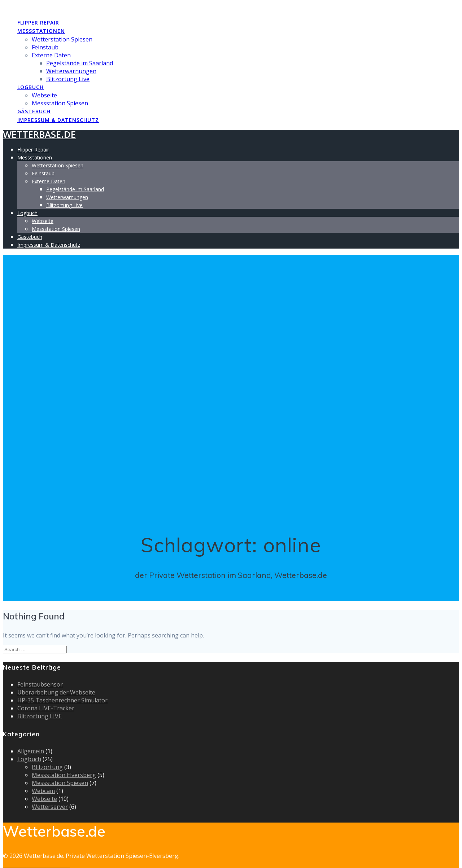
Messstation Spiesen (60, 103)
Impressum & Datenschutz (58, 120)
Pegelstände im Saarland (80, 63)
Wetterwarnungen (71, 71)
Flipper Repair (38, 23)
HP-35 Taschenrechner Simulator (62, 700)
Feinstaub (45, 47)
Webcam (43, 791)
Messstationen (41, 31)
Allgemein (31, 751)
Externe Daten (51, 55)
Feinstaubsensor (40, 684)
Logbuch (30, 87)
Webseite (44, 95)
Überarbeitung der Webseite (56, 692)
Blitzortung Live (68, 79)
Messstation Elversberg (64, 775)
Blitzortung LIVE (40, 716)
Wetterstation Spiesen (62, 39)
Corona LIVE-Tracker (46, 708)
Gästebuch (34, 111)
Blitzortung (47, 767)
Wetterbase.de (39, 7)
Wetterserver (50, 807)
